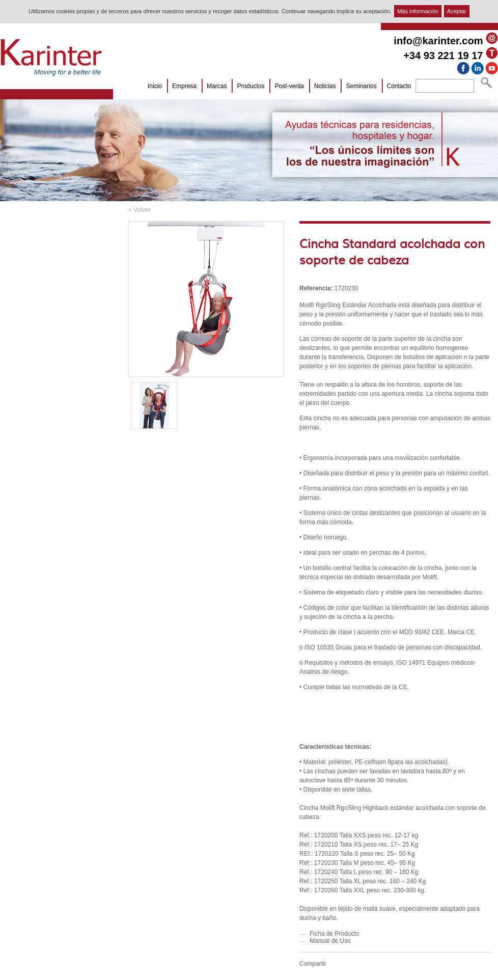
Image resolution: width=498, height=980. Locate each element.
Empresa (184, 86)
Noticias (325, 86)
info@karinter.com (438, 41)
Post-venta (289, 86)
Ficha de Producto (334, 934)
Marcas (217, 86)
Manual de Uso (330, 941)
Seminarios (361, 86)
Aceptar (457, 11)
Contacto (399, 86)
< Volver (140, 210)
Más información (418, 11)
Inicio (155, 86)
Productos (251, 86)
